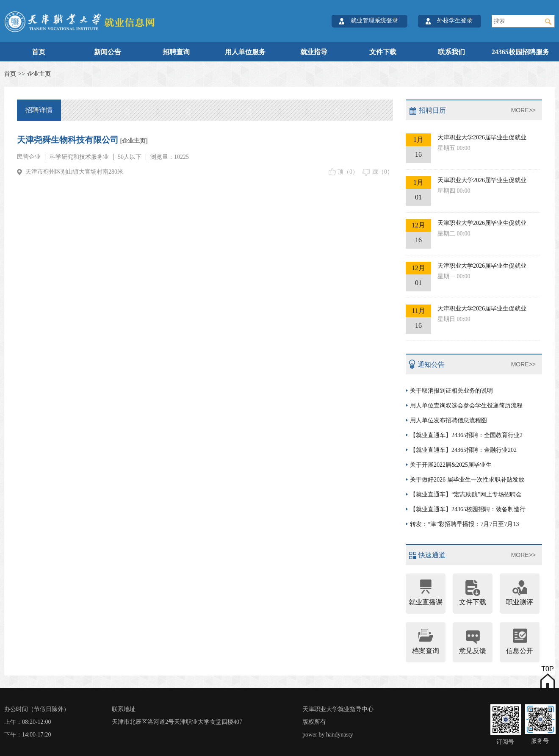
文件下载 (383, 52)
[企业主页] (133, 141)
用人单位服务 (245, 52)
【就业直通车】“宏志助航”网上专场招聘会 (466, 494)
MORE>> (523, 110)
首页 (39, 52)
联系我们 (451, 52)
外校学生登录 (455, 21)
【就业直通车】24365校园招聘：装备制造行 (468, 509)
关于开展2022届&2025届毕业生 (451, 465)
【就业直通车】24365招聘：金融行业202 (463, 450)
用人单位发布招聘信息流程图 (448, 420)
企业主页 (39, 74)
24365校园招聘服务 (520, 52)
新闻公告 (108, 52)
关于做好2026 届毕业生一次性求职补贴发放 (467, 480)
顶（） (348, 172)
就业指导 (314, 52)
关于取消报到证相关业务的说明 (451, 391)
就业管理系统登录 (374, 21)
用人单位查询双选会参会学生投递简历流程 (466, 406)
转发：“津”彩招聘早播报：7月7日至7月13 (464, 524)
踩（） (383, 172)
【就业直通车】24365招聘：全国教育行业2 (466, 435)
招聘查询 (176, 52)
